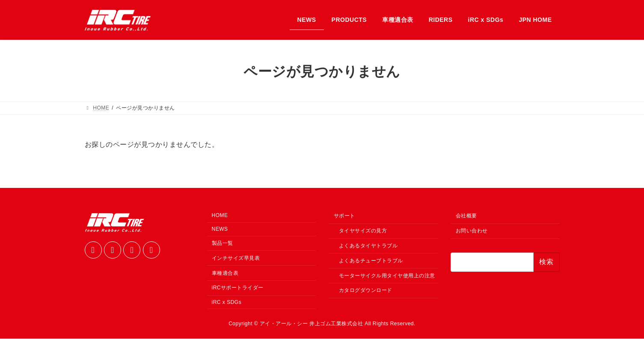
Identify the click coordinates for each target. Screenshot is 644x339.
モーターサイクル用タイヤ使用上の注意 (387, 276)
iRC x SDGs (227, 303)
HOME (220, 216)
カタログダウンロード (366, 291)
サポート (344, 216)
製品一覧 (223, 244)
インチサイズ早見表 (236, 259)
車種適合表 (225, 273)
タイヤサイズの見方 (363, 231)
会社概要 (466, 216)
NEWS (220, 229)
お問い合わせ (472, 231)
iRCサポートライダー (238, 288)
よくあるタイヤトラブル (368, 246)
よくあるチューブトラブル (371, 261)
